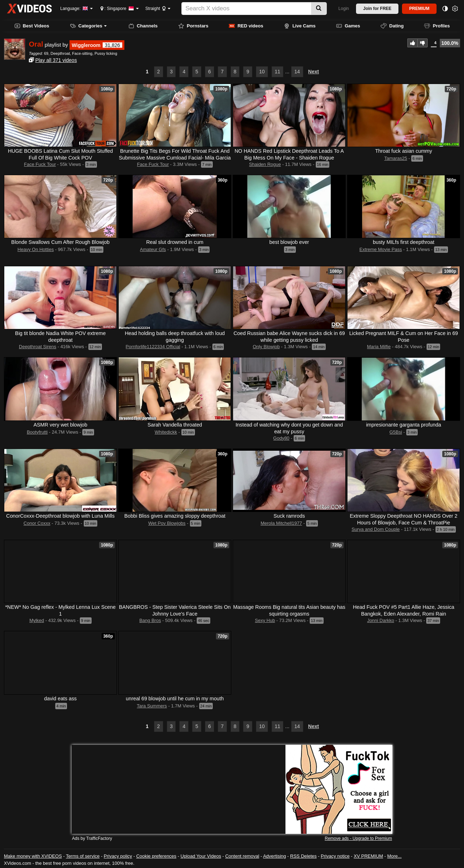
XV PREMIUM (368, 856)
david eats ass (60, 699)
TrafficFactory (99, 838)
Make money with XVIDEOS (33, 856)
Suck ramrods (289, 516)
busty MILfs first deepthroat (403, 242)
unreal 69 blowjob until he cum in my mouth (175, 699)
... (287, 72)
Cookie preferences (156, 856)
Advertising (274, 856)
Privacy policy (118, 856)
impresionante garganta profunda (404, 425)
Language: (74, 9)
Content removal (242, 856)
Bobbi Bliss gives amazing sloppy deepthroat (175, 516)
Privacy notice (335, 856)
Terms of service (83, 856)
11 (278, 72)
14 (297, 72)
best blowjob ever (289, 242)
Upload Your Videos (201, 856)
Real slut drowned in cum (175, 242)
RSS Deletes (303, 856)
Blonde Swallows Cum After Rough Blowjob (61, 242)
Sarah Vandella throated (175, 425)
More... (394, 856)
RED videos (246, 26)
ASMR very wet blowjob (60, 425)
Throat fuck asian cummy (404, 151)
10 (262, 72)
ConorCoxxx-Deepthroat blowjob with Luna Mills (60, 516)
